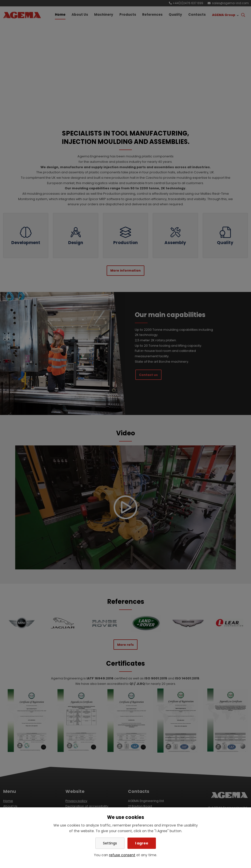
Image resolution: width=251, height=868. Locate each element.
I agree (142, 843)
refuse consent (122, 855)
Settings (110, 843)
